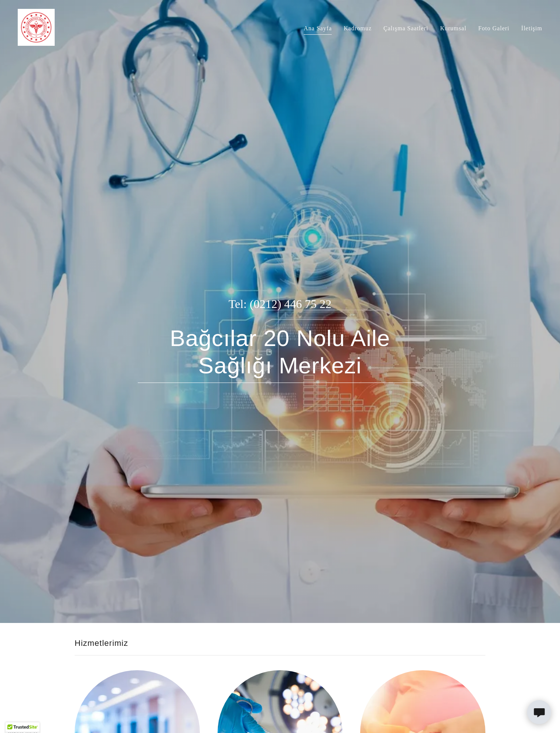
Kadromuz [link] (358, 28)
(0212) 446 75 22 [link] (291, 304)
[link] (36, 27)
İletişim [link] (532, 28)
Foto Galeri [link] (494, 28)
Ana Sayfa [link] (318, 28)
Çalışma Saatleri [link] (406, 28)
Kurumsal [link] (453, 28)
